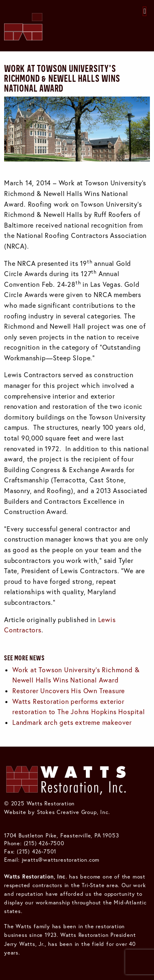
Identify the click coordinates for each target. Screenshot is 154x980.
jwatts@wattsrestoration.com (61, 860)
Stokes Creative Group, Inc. (74, 812)
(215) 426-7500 (44, 843)
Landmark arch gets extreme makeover (72, 722)
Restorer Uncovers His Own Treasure (69, 691)
